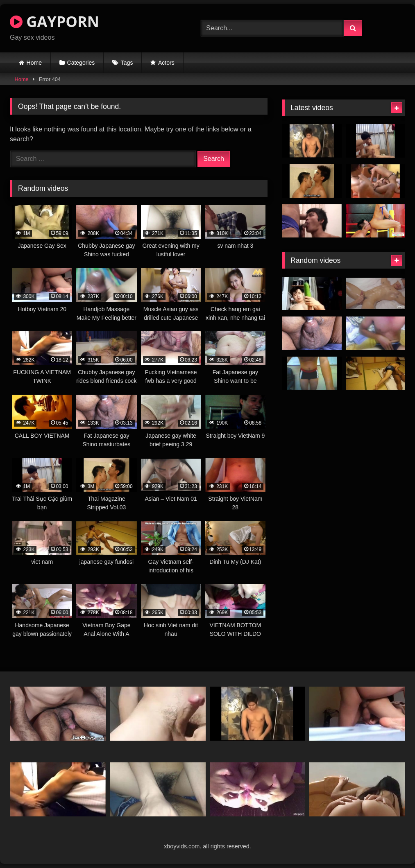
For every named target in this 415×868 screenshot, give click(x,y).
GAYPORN (54, 21)
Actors (166, 63)
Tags (127, 63)
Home (34, 63)
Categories (81, 63)
